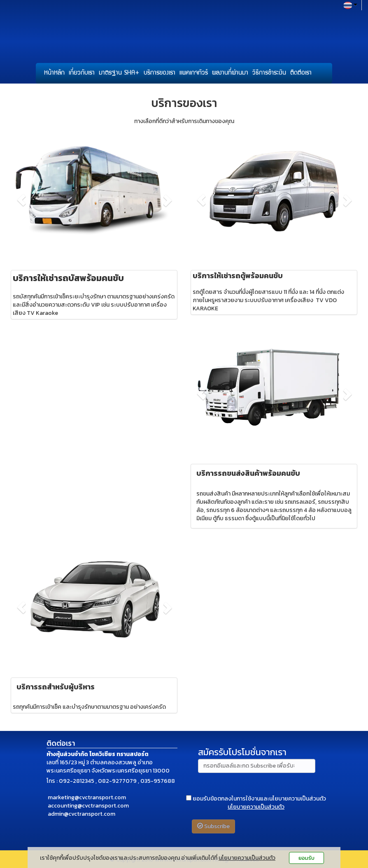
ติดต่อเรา (301, 73)
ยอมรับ (306, 858)
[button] (21, 200)
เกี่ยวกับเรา (82, 73)
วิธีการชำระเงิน (269, 73)
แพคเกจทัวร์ (194, 73)
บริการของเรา (160, 73)
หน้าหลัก (54, 73)
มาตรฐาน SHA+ (119, 73)
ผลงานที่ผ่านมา (230, 73)
